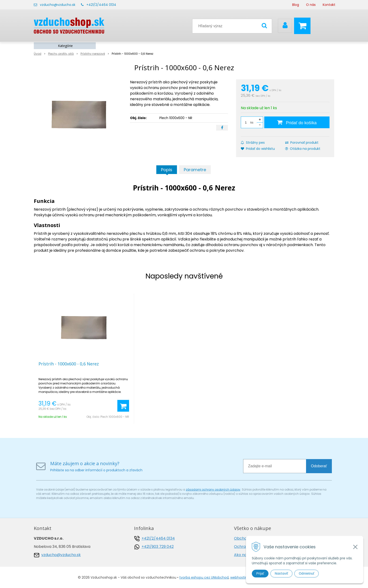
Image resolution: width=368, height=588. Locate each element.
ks (252, 122)
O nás (311, 5)
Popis (167, 170)
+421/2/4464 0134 (101, 5)
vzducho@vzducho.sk (58, 5)
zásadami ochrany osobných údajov (213, 489)
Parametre (195, 170)
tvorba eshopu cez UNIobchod (204, 577)
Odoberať (319, 466)
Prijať (260, 573)
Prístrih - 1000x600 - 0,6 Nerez (69, 364)
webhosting (240, 577)
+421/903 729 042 (158, 547)
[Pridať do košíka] (297, 122)
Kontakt (329, 5)
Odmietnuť (307, 573)
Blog (296, 5)
